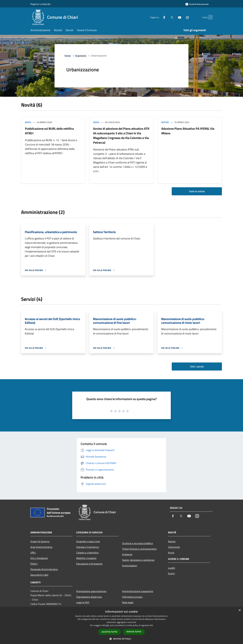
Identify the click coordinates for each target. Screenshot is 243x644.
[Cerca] (209, 17)
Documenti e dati (39, 575)
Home (68, 56)
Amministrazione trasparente (138, 591)
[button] (122, 639)
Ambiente (127, 554)
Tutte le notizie (197, 191)
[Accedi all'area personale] (197, 4)
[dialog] (122, 626)
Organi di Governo (40, 541)
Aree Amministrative (41, 547)
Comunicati (174, 547)
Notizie (165, 122)
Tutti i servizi (197, 366)
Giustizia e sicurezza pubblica (137, 543)
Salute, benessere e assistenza (138, 560)
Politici (34, 564)
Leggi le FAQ (83, 602)
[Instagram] (181, 17)
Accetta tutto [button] (110, 632)
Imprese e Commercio (88, 547)
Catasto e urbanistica (87, 553)
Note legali (128, 602)
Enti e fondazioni (39, 558)
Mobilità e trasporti (86, 558)
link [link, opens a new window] (151, 625)
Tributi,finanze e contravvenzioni (139, 549)
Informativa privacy (132, 597)
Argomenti (81, 56)
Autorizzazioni (130, 566)
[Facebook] (158, 17)
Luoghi (172, 568)
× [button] (240, 610)
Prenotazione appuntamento (91, 591)
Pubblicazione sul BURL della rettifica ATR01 (49, 131)
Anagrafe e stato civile (88, 541)
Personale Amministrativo (44, 569)
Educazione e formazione (89, 564)
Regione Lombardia (40, 4)
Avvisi (28, 122)
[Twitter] (166, 17)
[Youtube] (174, 17)
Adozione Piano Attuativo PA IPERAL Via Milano (188, 131)
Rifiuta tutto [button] (134, 632)
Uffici (33, 553)
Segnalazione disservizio (89, 597)
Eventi (171, 573)
